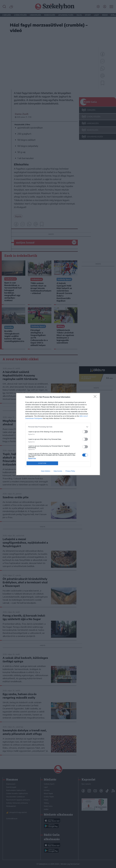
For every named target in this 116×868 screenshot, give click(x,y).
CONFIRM (42, 463)
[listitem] (58, 427)
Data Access (58, 471)
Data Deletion (46, 471)
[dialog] (58, 434)
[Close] (96, 397)
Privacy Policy (70, 471)
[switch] (85, 432)
